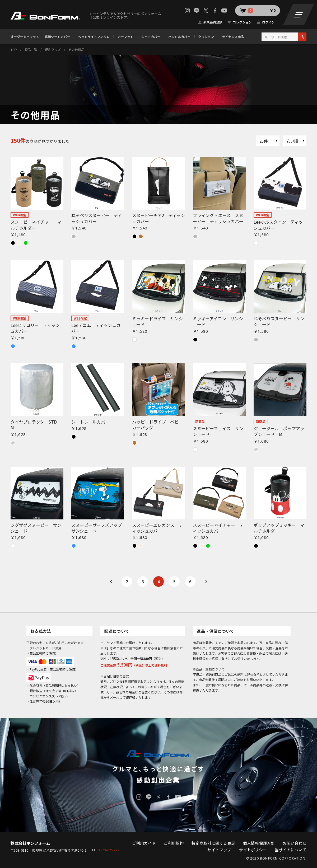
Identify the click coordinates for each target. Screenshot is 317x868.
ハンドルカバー (179, 37)
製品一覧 (31, 50)
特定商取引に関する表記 (213, 843)
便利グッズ (53, 50)
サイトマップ (219, 850)
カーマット (125, 37)
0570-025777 (108, 850)
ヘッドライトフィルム (94, 37)
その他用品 (76, 50)
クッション (206, 37)
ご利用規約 (174, 843)
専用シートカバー (57, 37)
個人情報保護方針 (259, 843)
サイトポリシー (253, 850)
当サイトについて (291, 850)
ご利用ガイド (144, 843)
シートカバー (151, 37)
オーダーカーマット (25, 37)
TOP (14, 50)
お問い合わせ (295, 843)
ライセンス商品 (233, 37)
